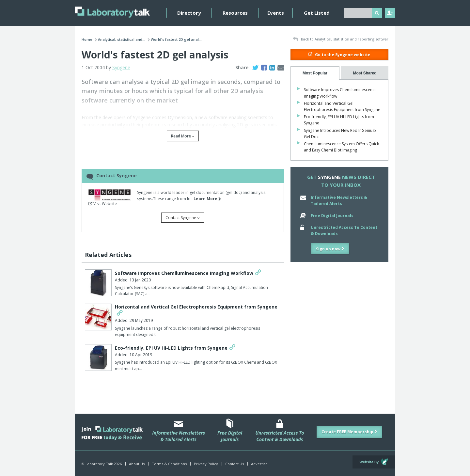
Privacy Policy (206, 464)
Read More (183, 136)
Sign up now (330, 249)
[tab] (315, 73)
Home (87, 39)
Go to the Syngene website (339, 55)
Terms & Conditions (169, 464)
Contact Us (235, 464)
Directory (189, 13)
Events (276, 13)
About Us (137, 464)
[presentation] (315, 73)
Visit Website (103, 204)
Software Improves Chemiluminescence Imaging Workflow (184, 273)
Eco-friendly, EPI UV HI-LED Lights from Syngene (171, 348)
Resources (235, 13)
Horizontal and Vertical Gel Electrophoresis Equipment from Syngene (196, 307)
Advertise (259, 464)
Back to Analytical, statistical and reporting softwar (341, 39)
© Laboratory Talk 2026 (102, 464)
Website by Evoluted (374, 462)
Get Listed (317, 13)
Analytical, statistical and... (122, 39)
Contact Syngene (183, 218)
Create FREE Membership (349, 432)
